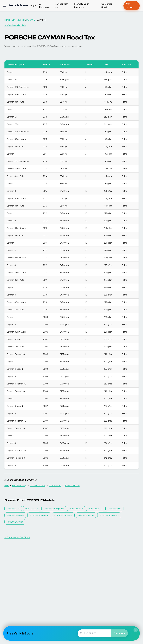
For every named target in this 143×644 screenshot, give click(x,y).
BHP (7, 485)
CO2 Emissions (38, 485)
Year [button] (47, 64)
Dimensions (55, 485)
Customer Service (107, 6)
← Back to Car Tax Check (17, 537)
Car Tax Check (18, 20)
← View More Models (15, 25)
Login (33, 6)
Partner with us (62, 6)
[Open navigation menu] (4, 6)
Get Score (132, 6)
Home (7, 20)
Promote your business (81, 6)
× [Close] (136, 630)
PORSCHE (31, 20)
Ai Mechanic (44, 6)
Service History (72, 485)
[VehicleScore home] (18, 6)
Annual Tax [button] (67, 64)
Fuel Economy (19, 485)
